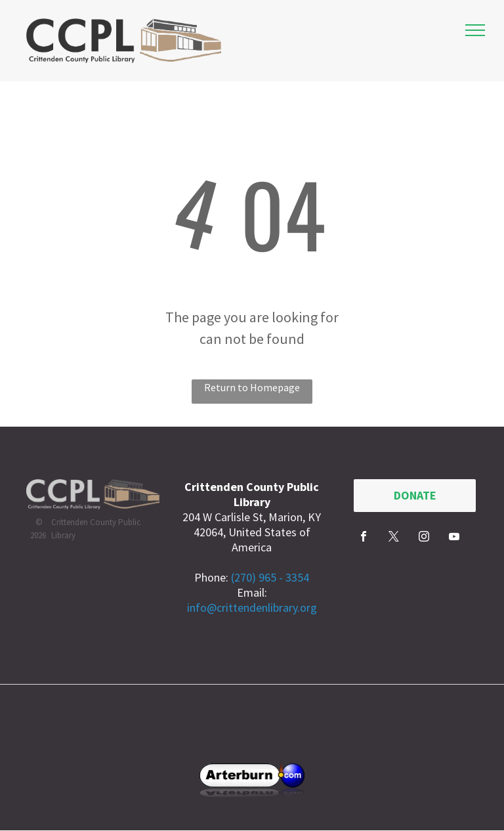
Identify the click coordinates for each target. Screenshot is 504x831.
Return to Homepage (252, 387)
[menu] (475, 30)
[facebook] (364, 538)
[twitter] (394, 538)
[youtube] (454, 538)
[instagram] (424, 538)
